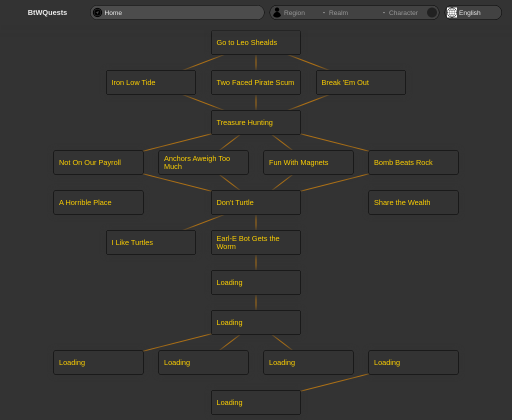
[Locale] (473, 12)
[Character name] (407, 13)
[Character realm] (354, 13)
